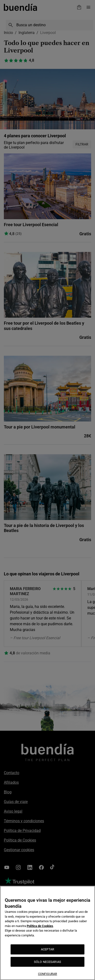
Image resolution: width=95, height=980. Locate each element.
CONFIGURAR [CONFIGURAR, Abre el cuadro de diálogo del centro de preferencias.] (47, 974)
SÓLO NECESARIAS (47, 962)
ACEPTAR (47, 949)
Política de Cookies (40, 926)
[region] (47, 933)
